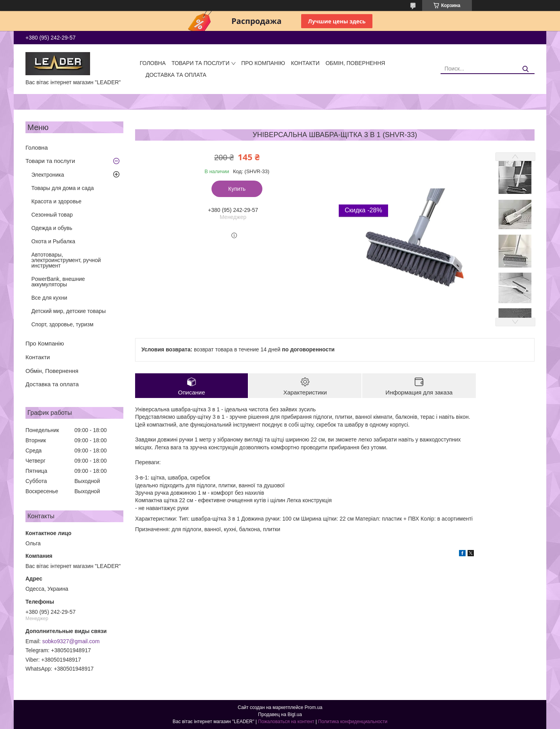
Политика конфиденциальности (353, 722)
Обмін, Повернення (355, 63)
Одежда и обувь (52, 228)
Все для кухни (49, 298)
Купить (237, 189)
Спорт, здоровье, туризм (62, 324)
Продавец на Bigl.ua (280, 715)
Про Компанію (263, 63)
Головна (153, 63)
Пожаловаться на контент (286, 722)
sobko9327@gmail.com (71, 641)
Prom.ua (313, 707)
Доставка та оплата (176, 75)
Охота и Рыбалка (53, 241)
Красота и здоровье (56, 201)
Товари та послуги (201, 63)
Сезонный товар (52, 215)
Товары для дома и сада (63, 188)
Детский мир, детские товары (69, 311)
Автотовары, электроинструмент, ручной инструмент (66, 260)
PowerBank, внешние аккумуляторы (58, 282)
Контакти (305, 63)
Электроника (48, 175)
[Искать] (526, 69)
